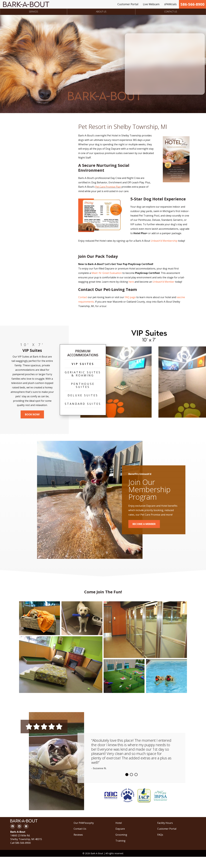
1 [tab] (127, 775)
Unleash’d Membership (164, 241)
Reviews (78, 835)
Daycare (120, 829)
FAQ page (130, 297)
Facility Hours (165, 823)
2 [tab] (131, 775)
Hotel (119, 823)
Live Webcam (151, 4)
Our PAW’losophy (84, 823)
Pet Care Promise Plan (108, 187)
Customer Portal (128, 4)
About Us (101, 12)
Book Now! (32, 414)
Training (120, 841)
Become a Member (144, 524)
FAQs (160, 835)
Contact (83, 297)
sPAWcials (170, 4)
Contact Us (171, 12)
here (131, 282)
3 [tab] (136, 775)
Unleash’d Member (164, 282)
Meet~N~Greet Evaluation (107, 273)
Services (34, 12)
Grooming (121, 835)
